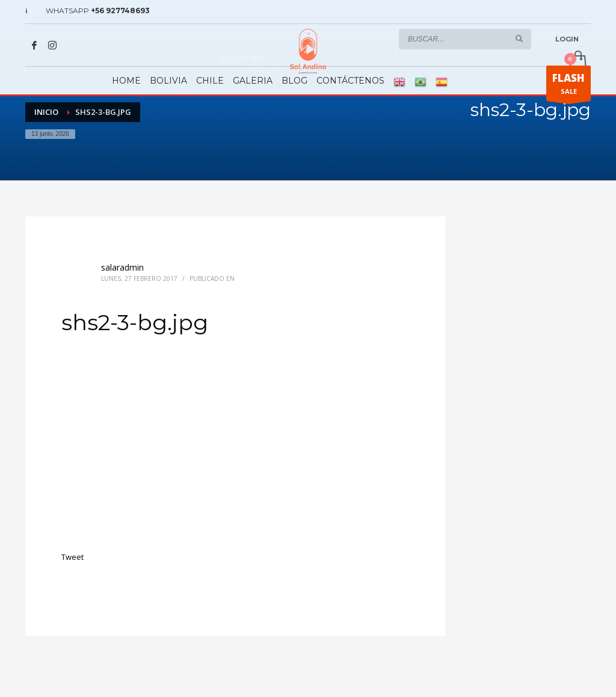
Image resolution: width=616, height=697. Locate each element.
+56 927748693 (120, 11)
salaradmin (122, 267)
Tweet (72, 557)
